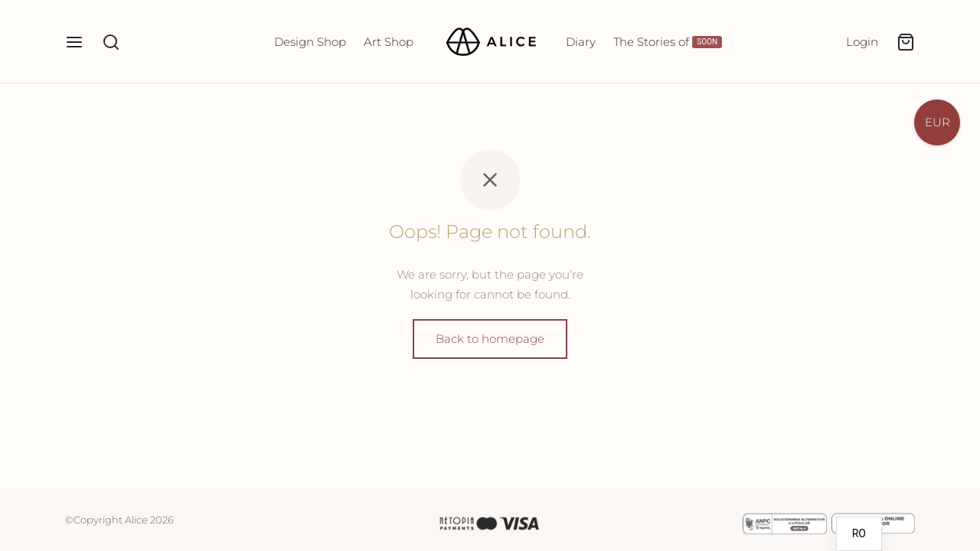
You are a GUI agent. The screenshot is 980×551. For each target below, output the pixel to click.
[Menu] (74, 42)
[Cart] (906, 42)
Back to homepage (490, 339)
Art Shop (389, 42)
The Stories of (668, 42)
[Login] (862, 42)
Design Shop (310, 42)
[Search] (111, 42)
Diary (581, 42)
